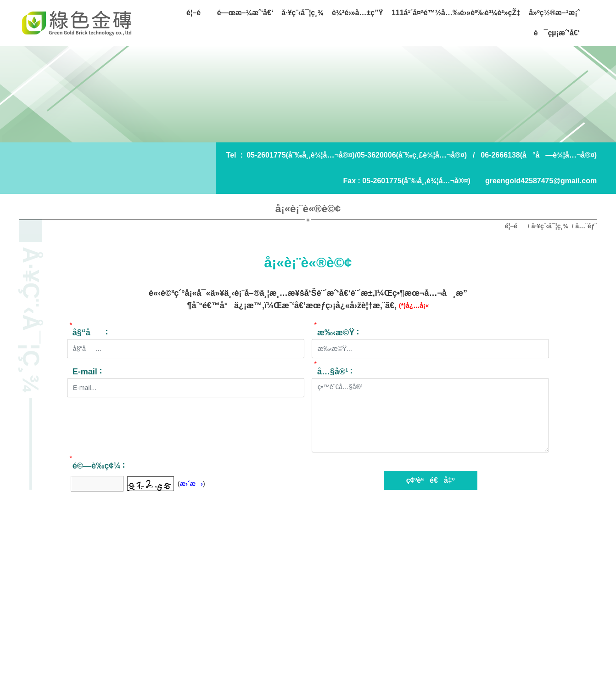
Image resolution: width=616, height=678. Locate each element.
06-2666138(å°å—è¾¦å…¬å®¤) (539, 155)
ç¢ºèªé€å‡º (431, 480)
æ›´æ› (191, 484)
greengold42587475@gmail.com (541, 181)
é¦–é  (515, 226)
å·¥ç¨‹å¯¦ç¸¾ (550, 226)
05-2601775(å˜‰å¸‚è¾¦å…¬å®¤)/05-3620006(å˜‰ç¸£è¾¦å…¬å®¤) (357, 155)
